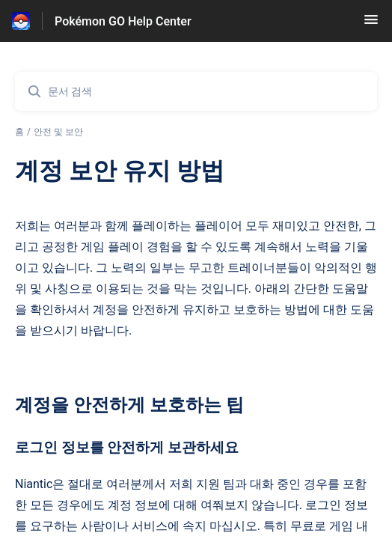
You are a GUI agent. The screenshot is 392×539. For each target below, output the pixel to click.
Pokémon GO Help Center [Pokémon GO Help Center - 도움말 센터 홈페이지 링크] (123, 21)
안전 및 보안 (58, 132)
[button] (371, 24)
